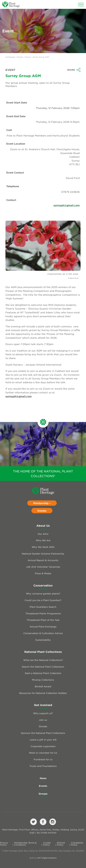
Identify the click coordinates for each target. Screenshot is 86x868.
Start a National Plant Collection (43, 673)
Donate (42, 511)
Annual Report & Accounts (43, 560)
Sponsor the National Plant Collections (43, 733)
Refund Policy (61, 844)
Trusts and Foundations (43, 766)
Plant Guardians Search (43, 607)
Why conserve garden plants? (43, 593)
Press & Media (43, 573)
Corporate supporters (43, 746)
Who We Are (43, 540)
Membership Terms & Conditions (25, 844)
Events (20, 57)
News (43, 778)
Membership (42, 503)
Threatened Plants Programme (43, 613)
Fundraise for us (43, 759)
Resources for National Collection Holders (43, 693)
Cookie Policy (47, 844)
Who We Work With (43, 547)
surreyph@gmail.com (67, 205)
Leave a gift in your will (43, 740)
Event (10, 70)
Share (74, 70)
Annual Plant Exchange (43, 626)
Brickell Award (43, 686)
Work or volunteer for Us (43, 753)
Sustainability (43, 640)
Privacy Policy (4, 844)
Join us (43, 720)
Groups (43, 794)
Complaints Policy (77, 844)
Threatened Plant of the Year (43, 620)
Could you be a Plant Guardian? (43, 600)
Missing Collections (43, 680)
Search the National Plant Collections (43, 667)
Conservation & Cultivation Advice (43, 633)
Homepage (10, 57)
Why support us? (43, 713)
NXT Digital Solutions (47, 858)
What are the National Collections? (43, 660)
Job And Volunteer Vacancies (43, 567)
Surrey (28, 57)
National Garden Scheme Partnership (43, 554)
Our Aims (43, 534)
